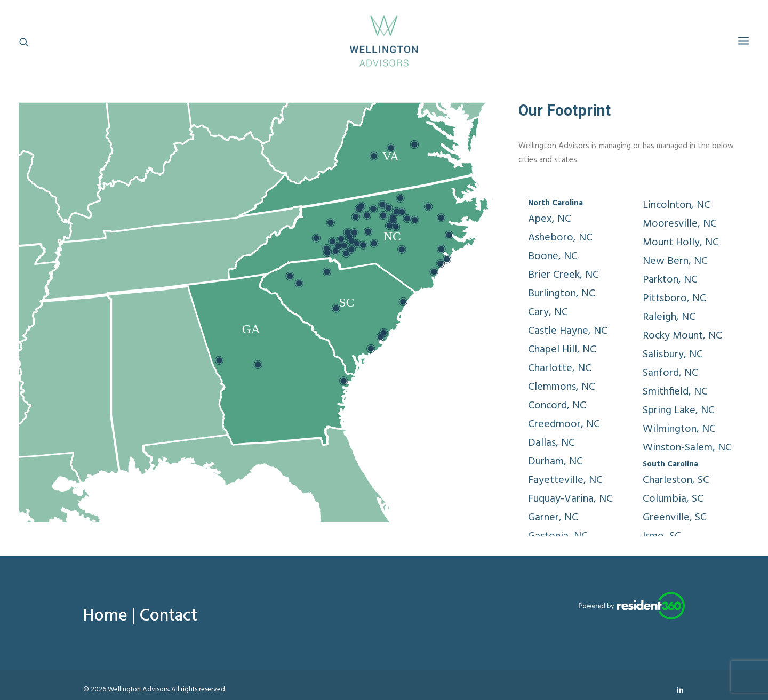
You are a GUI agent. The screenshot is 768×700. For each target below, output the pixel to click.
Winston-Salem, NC (687, 448)
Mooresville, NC (680, 224)
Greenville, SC (675, 518)
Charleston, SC (676, 480)
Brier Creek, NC (563, 275)
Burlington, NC (562, 294)
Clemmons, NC (562, 387)
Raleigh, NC (669, 317)
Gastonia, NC (558, 536)
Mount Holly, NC (681, 243)
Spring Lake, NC (679, 411)
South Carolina (670, 464)
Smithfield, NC (675, 392)
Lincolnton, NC (677, 205)
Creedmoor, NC (564, 424)
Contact (169, 616)
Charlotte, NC (560, 368)
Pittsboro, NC (674, 299)
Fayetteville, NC (565, 480)
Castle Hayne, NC (568, 331)
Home (105, 616)
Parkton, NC (670, 280)
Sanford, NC (670, 373)
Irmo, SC (662, 536)
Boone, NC (553, 256)
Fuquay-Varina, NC (570, 499)
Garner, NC (553, 518)
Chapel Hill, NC (562, 350)
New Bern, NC (675, 261)
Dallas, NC (551, 443)
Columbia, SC (673, 499)
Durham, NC (555, 462)
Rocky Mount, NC (682, 336)
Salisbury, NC (673, 355)
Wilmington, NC (679, 429)
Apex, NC (550, 219)
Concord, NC (557, 406)
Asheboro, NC (560, 238)
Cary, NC (548, 312)
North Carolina (555, 203)
